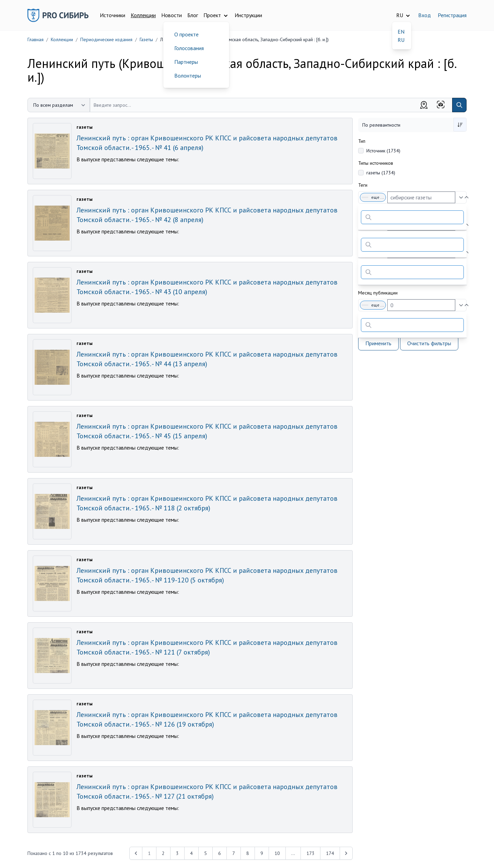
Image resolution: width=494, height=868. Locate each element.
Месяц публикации (378, 293)
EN (401, 32)
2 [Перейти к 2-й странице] (163, 853)
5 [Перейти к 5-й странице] (205, 853)
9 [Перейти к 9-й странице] (262, 853)
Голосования (189, 48)
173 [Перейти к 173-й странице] (310, 853)
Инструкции (248, 15)
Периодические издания (106, 39)
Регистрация (452, 15)
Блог (193, 15)
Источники (113, 15)
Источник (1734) (383, 151)
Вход (425, 15)
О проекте (186, 34)
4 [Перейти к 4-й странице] (191, 853)
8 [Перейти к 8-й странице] (248, 853)
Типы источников (376, 163)
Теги (363, 185)
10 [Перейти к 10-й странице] (277, 853)
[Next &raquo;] (346, 853)
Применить (378, 343)
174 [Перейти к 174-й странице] (330, 853)
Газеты (146, 39)
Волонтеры (188, 76)
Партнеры (186, 62)
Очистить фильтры (429, 343)
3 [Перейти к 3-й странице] (177, 853)
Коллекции (143, 15)
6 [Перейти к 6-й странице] (220, 853)
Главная (36, 39)
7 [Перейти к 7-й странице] (234, 853)
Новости (172, 15)
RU (401, 40)
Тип (362, 141)
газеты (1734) (381, 173)
